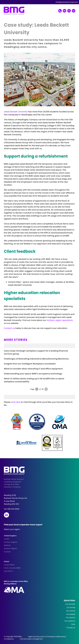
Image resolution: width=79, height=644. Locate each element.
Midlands (7, 545)
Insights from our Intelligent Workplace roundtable (30, 364)
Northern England (10, 548)
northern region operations (60, 320)
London (7, 539)
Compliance (9, 639)
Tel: (12, 509)
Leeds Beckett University (16, 112)
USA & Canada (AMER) (12, 568)
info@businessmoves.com (67, 2)
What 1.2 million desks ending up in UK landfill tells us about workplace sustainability (34, 380)
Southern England (10, 542)
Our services (70, 604)
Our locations (70, 621)
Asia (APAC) (8, 571)
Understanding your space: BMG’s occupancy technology (33, 374)
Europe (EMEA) (9, 565)
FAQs (73, 624)
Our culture (71, 611)
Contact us (9, 328)
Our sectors (71, 617)
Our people (71, 614)
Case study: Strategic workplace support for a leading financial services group (36, 352)
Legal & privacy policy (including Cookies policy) (47, 637)
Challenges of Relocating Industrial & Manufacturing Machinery (36, 359)
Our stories (71, 607)
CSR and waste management (31, 639)
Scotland (7, 552)
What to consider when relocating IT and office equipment (33, 369)
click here (16, 402)
